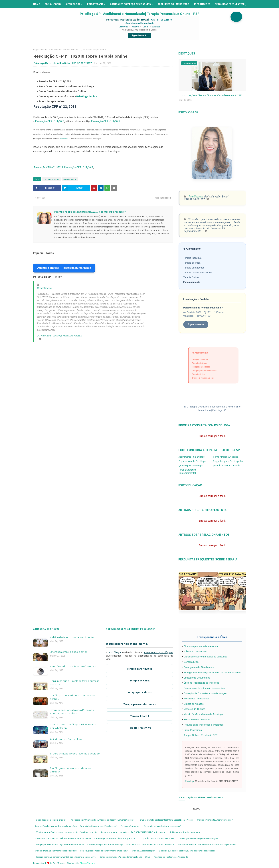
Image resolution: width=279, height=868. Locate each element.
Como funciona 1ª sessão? (226, 457)
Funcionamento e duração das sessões (204, 688)
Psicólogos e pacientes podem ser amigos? (70, 770)
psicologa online (51, 179)
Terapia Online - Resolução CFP (201, 735)
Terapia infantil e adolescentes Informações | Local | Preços (166, 820)
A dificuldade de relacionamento (185, 832)
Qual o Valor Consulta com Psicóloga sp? (98, 826)
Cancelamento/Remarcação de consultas (205, 657)
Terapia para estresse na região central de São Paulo (60, 844)
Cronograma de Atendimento (199, 667)
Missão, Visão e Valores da (198, 714)
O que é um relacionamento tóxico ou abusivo (56, 851)
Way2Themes (59, 863)
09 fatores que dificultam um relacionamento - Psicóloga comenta (67, 832)
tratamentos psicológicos (159, 652)
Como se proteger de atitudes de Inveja (105, 844)
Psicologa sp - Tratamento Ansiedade (171, 857)
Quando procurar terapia (191, 466)
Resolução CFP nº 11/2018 (50, 121)
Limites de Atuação (194, 704)
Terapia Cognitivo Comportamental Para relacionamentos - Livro (66, 857)
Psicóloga (115, 652)
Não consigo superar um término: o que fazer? (115, 838)
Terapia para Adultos (139, 669)
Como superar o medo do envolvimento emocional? (104, 851)
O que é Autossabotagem (144, 851)
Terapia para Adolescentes (198, 272)
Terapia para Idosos (194, 268)
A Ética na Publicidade (195, 652)
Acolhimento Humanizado (192, 457)
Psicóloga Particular (130, 826)
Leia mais (64, 139)
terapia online (54, 50)
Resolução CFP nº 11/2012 (106, 121)
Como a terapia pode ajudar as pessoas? (162, 826)
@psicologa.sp (44, 288)
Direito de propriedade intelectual (201, 646)
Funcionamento (192, 282)
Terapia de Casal (192, 263)
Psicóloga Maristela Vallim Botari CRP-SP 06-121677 (63, 63)
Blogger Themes (87, 863)
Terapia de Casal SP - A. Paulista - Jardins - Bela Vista (150, 844)
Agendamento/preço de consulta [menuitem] (130, 4)
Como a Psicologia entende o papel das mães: (56, 826)
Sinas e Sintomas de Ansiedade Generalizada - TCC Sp (125, 857)
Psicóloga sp (196, 197)
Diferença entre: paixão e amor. (69, 652)
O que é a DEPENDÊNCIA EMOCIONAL (158, 838)
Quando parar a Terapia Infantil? (51, 820)
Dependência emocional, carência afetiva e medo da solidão (63, 838)
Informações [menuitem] (202, 4)
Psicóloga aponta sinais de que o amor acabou (73, 697)
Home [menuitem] (37, 4)
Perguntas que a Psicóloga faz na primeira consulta (75, 683)
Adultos (156, 27)
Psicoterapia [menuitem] (95, 4)
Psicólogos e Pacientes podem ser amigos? (199, 838)
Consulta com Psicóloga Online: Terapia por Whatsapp (73, 726)
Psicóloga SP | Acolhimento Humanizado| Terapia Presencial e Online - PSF (139, 14)
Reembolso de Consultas (197, 719)
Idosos (135, 27)
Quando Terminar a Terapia (227, 466)
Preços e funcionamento (203, 378)
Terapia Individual (193, 258)
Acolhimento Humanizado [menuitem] (174, 4)
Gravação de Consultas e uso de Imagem (205, 693)
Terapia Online (191, 277)
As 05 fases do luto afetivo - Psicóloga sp (74, 666)
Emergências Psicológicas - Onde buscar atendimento (212, 672)
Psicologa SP (219, 410)
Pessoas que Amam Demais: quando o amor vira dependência (207, 844)
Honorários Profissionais (196, 699)
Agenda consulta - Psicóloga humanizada (64, 268)
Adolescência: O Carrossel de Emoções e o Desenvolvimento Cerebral (102, 820)
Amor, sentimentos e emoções (115, 832)
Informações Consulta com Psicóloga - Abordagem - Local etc (73, 712)
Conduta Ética (191, 662)
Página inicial (40, 50)
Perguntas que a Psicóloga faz (228, 461)
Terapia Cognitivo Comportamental (187, 471)
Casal (145, 27)
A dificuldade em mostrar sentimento (72, 637)
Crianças (123, 27)
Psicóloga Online (87, 96)
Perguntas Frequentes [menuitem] (229, 4)
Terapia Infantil (140, 716)
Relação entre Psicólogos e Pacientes (204, 725)
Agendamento (140, 35)
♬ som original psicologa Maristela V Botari (59, 336)
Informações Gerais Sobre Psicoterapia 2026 (210, 95)
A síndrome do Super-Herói (66, 739)
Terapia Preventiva (139, 728)
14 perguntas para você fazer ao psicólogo (75, 754)
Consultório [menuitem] (53, 4)
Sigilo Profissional (193, 730)
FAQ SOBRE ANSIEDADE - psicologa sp (148, 832)
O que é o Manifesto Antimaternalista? (215, 820)
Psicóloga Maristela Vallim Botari (128, 20)
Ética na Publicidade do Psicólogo (201, 683)
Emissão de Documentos (197, 678)
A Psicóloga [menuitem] (73, 4)
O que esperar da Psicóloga (192, 461)
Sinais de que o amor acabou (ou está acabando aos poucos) (187, 851)
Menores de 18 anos (194, 709)
